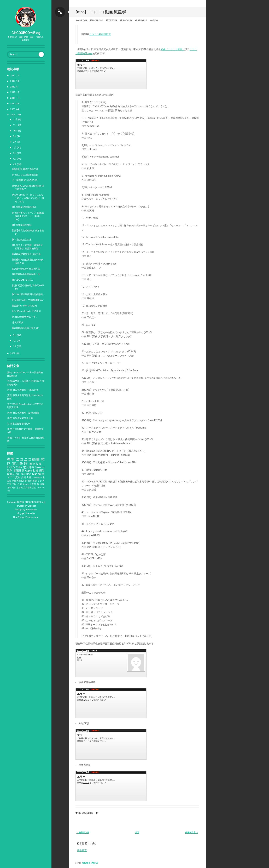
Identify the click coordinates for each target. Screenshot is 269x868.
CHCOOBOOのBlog (26, 33)
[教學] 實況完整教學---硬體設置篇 (23, 413)
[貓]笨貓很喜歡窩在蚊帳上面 (26, 274)
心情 (20, 484)
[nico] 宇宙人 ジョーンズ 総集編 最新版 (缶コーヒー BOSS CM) (28, 216)
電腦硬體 (19, 471)
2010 (13, 103)
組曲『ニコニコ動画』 (173, 49)
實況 (18, 477)
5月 (15, 159)
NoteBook (22, 481)
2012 (13, 92)
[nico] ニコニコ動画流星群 (25, 175)
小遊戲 (20, 488)
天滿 (29, 477)
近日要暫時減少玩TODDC (25, 180)
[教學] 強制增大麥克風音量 (20, 418)
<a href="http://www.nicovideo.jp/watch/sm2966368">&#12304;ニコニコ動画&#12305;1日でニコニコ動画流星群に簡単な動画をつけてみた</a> (111, 703)
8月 (15, 142)
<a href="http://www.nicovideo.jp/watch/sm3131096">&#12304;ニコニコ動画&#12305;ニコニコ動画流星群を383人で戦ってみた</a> (111, 786)
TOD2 (34, 477)
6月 (15, 153)
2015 (13, 75)
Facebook (96, 21)
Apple (28, 471)
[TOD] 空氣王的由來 (22, 240)
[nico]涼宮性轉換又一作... (25, 317)
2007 (13, 353)
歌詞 (30, 481)
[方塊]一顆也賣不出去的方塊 (26, 269)
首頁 (137, 833)
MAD (42, 484)
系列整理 (28, 488)
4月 (15, 164)
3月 (15, 335)
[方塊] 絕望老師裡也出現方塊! (27, 254)
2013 (13, 87)
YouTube (26, 474)
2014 (13, 81)
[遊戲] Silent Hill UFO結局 (25, 306)
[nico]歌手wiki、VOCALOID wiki (28, 300)
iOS (8, 491)
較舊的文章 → (192, 833)
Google (26, 484)
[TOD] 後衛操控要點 (22, 225)
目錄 (9, 488)
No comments (86, 813)
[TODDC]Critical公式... (23, 280)
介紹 (24, 477)
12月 (16, 119)
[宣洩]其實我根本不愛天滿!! (26, 328)
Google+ (126, 21)
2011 (13, 98)
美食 (14, 488)
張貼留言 (82, 850)
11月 (16, 125)
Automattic (31, 510)
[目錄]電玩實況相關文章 (19, 424)
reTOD (11, 477)
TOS (43, 488)
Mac (35, 474)
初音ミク (37, 481)
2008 (13, 115)
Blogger (32, 506)
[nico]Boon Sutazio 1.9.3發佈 (27, 311)
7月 (15, 147)
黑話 (34, 488)
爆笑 (41, 474)
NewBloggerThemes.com (26, 517)
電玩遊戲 (29, 467)
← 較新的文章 (83, 833)
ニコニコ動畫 (28, 459)
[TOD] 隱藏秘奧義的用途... (25, 207)
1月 (15, 346)
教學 (11, 459)
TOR (39, 488)
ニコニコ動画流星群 (100, 34)
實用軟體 (20, 464)
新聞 (14, 481)
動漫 (36, 471)
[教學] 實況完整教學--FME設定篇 (23, 390)
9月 (15, 136)
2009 (13, 109)
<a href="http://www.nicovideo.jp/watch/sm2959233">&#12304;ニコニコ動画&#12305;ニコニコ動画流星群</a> (111, 74)
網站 (42, 471)
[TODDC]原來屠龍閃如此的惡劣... (28, 294)
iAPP (40, 477)
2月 (15, 341)
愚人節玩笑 (18, 322)
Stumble (141, 21)
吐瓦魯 (33, 484)
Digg (154, 21)
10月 (16, 131)
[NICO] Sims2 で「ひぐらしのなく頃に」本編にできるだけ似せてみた (28, 198)
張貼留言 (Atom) (90, 863)
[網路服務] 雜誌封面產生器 (25, 169)
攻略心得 (13, 474)
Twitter (112, 21)
